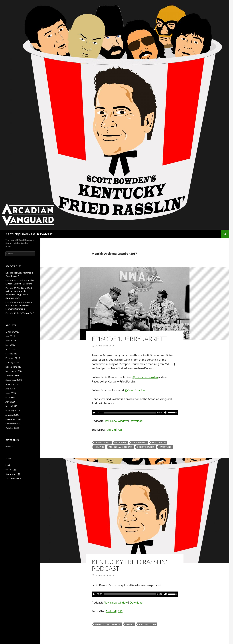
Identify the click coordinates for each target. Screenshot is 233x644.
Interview (121, 443)
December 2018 (13, 367)
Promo (130, 624)
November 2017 (13, 424)
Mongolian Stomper (121, 447)
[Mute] (165, 413)
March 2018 (11, 406)
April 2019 (10, 349)
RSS (120, 429)
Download (136, 421)
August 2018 (12, 384)
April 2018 (10, 402)
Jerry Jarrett (139, 443)
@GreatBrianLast (136, 390)
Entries (11, 470)
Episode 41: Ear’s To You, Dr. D (20, 313)
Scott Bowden (146, 447)
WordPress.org (13, 478)
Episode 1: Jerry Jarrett (129, 339)
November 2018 (13, 371)
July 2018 (10, 389)
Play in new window (115, 421)
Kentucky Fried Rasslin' (108, 624)
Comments (13, 474)
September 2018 (14, 380)
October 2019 (12, 332)
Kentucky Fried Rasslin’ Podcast (129, 565)
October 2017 (12, 428)
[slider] (130, 413)
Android (111, 429)
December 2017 (13, 419)
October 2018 (12, 375)
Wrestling (166, 447)
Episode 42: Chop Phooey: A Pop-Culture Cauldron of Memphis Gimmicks (19, 306)
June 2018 (11, 393)
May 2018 (10, 397)
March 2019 (11, 354)
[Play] (94, 413)
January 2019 (12, 362)
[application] (135, 413)
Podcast (9, 447)
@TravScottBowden (145, 377)
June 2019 (11, 340)
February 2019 (13, 358)
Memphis (99, 447)
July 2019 (10, 336)
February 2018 (13, 410)
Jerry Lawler (159, 443)
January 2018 (12, 415)
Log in (8, 465)
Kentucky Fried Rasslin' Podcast (29, 234)
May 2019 (10, 345)
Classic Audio (103, 443)
